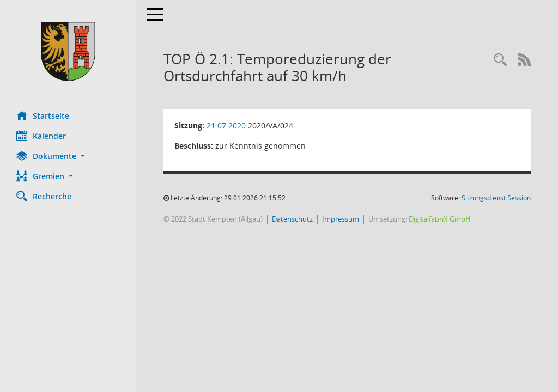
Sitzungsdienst (496, 198)
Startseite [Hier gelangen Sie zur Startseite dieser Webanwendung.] (43, 115)
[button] (68, 156)
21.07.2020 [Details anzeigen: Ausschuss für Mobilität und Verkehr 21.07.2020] (226, 125)
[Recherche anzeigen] (500, 60)
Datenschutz (292, 219)
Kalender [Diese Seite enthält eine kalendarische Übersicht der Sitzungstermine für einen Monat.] (41, 136)
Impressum (341, 219)
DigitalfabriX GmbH (440, 219)
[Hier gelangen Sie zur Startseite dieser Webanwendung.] (68, 51)
